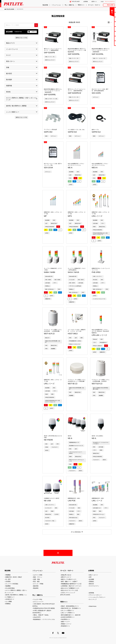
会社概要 (91, 579)
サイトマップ (93, 599)
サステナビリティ (94, 586)
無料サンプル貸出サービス (69, 579)
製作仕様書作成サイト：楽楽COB (71, 615)
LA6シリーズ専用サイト (68, 613)
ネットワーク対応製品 (12, 584)
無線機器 (8, 586)
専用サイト (81, 5)
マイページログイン (110, 2)
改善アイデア (109, 43)
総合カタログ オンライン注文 (70, 590)
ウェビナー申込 (38, 599)
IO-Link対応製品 (10, 588)
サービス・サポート (94, 5)
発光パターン (11, 61)
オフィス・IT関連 (38, 584)
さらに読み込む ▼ (77, 532)
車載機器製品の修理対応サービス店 (71, 584)
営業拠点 (91, 581)
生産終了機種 (109, 34)
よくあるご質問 (109, 15)
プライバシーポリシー (95, 595)
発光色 (8, 92)
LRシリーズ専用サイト (68, 611)
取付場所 (9, 80)
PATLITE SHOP (76, 2)
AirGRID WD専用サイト (68, 617)
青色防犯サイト (66, 626)
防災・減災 (36, 581)
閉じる (100, 10)
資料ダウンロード (66, 577)
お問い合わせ (109, 10)
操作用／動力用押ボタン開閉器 (16, 106)
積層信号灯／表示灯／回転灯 (14, 577)
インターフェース (12, 49)
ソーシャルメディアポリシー (97, 597)
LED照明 (8, 581)
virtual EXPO (37, 617)
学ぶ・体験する (69, 5)
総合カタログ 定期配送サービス (70, 588)
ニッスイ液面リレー (13, 112)
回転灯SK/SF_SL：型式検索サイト (71, 608)
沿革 (90, 577)
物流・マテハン (38, 577)
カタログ (109, 24)
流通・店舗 (36, 579)
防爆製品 (8, 604)
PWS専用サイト (66, 619)
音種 (8, 67)
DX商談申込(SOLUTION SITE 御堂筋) (44, 608)
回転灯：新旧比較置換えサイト (70, 606)
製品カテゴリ (11, 43)
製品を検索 (110, 5)
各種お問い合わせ (66, 575)
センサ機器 (9, 601)
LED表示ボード (10, 599)
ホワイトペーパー (38, 602)
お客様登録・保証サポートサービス (71, 586)
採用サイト (94, 2)
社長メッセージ (93, 575)
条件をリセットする (21, 38)
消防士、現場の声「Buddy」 (41, 615)
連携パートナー (66, 622)
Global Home (93, 606)
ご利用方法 (32, 32)
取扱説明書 (109, 29)
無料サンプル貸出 (109, 19)
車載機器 (8, 575)
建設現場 (36, 586)
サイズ (8, 55)
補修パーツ (109, 38)
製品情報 (45, 5)
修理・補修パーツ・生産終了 (69, 581)
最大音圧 (9, 74)
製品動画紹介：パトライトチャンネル (44, 619)
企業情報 (86, 2)
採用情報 (91, 593)
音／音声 (8, 579)
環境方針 (91, 584)
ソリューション (56, 5)
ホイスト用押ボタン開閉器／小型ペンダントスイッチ (21, 99)
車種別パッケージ (66, 624)
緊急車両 (36, 588)
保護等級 (9, 86)
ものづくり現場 (38, 575)
